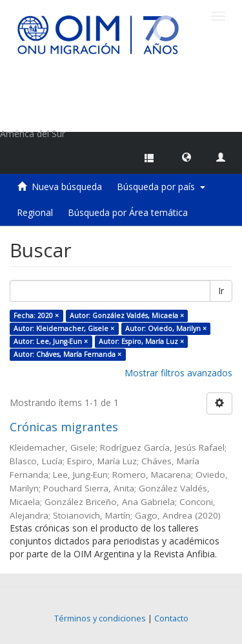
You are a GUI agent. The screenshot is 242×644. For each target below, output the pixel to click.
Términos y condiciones (100, 618)
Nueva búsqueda (67, 187)
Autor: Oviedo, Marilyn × (166, 328)
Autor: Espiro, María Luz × (141, 341)
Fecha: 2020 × (36, 316)
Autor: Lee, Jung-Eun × (51, 341)
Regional (35, 212)
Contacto (171, 618)
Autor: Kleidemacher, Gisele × (64, 328)
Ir (221, 291)
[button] (187, 156)
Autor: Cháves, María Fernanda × (67, 354)
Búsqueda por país (161, 187)
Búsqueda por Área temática (128, 212)
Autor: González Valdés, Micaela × (127, 316)
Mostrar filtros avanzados (178, 373)
